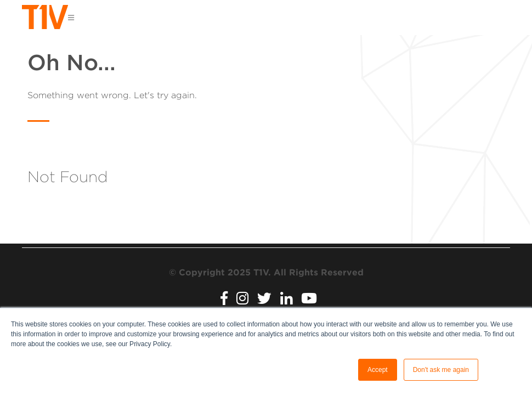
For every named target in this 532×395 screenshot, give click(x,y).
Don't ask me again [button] (441, 370)
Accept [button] (378, 370)
